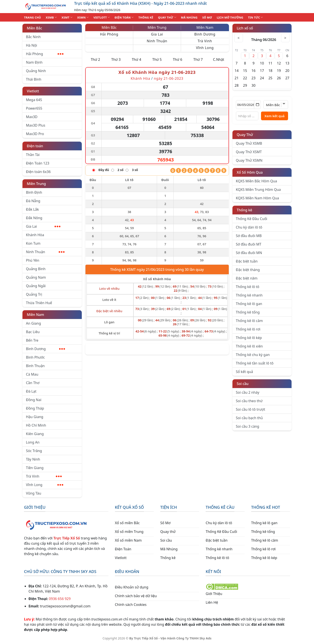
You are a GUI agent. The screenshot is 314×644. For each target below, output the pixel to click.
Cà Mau (32, 374)
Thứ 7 (198, 59)
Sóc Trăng (34, 451)
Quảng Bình (36, 269)
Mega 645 (34, 100)
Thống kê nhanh (249, 295)
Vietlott (33, 91)
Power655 (34, 108)
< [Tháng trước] (239, 38)
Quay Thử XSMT (249, 152)
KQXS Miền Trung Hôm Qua (258, 190)
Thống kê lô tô (248, 287)
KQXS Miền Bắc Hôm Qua (257, 181)
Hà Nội (32, 45)
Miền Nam (35, 315)
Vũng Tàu (34, 493)
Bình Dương (45, 349)
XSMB (51, 17)
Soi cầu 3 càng (248, 426)
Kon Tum (33, 243)
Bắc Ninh (33, 37)
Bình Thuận (35, 366)
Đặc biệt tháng (248, 270)
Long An (33, 442)
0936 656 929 (60, 599)
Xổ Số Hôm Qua (250, 172)
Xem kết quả (275, 116)
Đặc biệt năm (247, 278)
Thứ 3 (116, 59)
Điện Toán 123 (38, 163)
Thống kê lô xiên (249, 346)
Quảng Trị (34, 294)
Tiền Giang (35, 468)
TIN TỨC (256, 17)
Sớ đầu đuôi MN (249, 253)
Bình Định (34, 192)
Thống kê (245, 210)
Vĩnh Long (45, 485)
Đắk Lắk (32, 209)
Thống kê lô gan (249, 304)
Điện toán (35, 146)
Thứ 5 (157, 59)
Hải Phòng (45, 54)
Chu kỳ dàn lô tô (249, 227)
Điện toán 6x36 (38, 172)
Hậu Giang (35, 417)
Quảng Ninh (36, 71)
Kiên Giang (35, 434)
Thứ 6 (178, 59)
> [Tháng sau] (285, 38)
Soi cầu (243, 384)
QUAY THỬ (167, 17)
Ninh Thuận (45, 252)
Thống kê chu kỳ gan (253, 355)
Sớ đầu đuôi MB (249, 236)
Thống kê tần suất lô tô (255, 363)
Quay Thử (245, 135)
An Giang (33, 323)
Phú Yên (33, 260)
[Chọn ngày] (248, 105)
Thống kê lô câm (249, 321)
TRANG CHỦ (32, 17)
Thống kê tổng (248, 312)
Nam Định (34, 62)
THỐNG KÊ (146, 17)
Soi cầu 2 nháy (248, 392)
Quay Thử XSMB (249, 143)
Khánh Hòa (35, 235)
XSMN (83, 17)
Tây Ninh (33, 459)
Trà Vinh (44, 476)
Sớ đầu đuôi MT (249, 244)
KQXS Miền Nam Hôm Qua (258, 198)
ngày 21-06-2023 (168, 78)
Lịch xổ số (245, 28)
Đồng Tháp (35, 408)
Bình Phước (35, 357)
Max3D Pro (35, 134)
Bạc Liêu (33, 332)
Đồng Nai (34, 400)
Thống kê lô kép (249, 338)
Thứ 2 (95, 59)
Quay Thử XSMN (249, 160)
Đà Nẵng (33, 201)
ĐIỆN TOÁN (124, 17)
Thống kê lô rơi (248, 329)
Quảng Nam (36, 277)
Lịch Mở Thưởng (230, 17)
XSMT (67, 17)
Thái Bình (34, 79)
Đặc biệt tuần (247, 261)
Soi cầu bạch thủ (249, 418)
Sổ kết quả (245, 372)
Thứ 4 (136, 59)
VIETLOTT (102, 17)
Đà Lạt (31, 391)
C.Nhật (219, 59)
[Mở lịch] (257, 105)
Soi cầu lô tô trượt (251, 409)
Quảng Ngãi (36, 286)
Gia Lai (43, 226)
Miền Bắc (34, 28)
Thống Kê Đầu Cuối (252, 219)
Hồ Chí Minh (36, 425)
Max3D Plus (36, 125)
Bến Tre (32, 340)
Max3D (32, 117)
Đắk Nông (34, 218)
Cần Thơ (33, 383)
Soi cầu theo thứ (249, 401)
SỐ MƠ (207, 17)
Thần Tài (33, 155)
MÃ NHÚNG (189, 17)
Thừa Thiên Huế (39, 303)
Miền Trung (36, 184)
